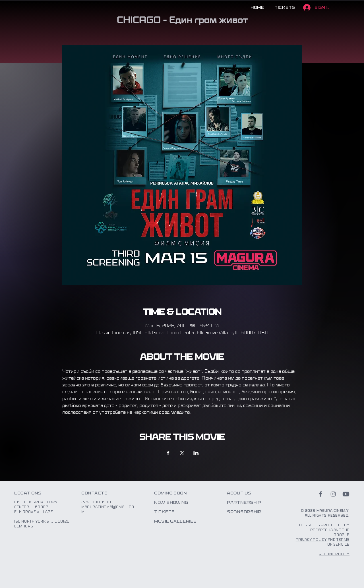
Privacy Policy (311, 540)
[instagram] (333, 494)
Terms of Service (338, 542)
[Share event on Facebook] (168, 453)
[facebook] (320, 494)
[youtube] (346, 494)
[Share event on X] (182, 453)
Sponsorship (244, 512)
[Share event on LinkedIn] (196, 453)
